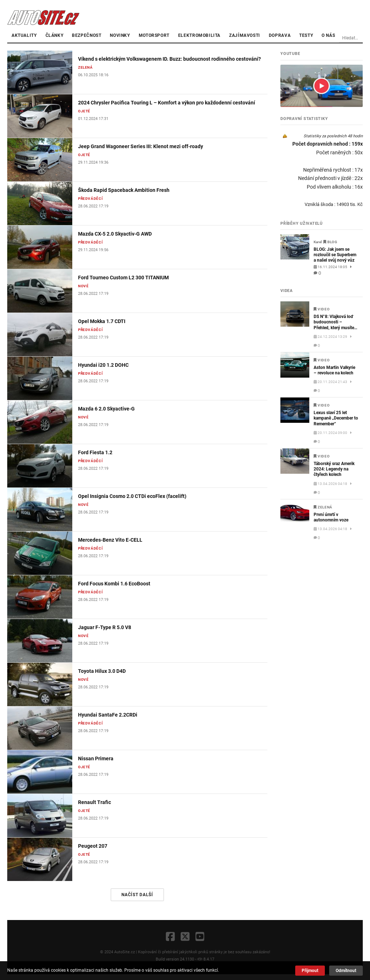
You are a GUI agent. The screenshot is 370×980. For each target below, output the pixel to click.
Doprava (280, 35)
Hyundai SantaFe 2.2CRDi (108, 715)
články (55, 35)
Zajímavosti (245, 35)
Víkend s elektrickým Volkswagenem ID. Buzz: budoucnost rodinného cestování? (169, 59)
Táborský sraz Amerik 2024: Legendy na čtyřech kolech (334, 469)
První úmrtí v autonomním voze (331, 517)
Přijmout (310, 971)
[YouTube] (200, 937)
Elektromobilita (199, 35)
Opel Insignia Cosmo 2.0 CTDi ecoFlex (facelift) (132, 496)
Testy (306, 35)
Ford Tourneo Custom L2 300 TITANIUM (123, 278)
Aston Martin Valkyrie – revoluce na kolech (334, 370)
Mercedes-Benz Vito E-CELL (110, 540)
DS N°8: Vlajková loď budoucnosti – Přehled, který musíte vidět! (334, 322)
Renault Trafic (94, 802)
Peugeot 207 (93, 846)
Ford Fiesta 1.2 (95, 452)
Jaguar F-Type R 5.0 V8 (105, 627)
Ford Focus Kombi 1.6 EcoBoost (114, 584)
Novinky (120, 35)
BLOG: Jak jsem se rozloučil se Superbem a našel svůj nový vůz (335, 255)
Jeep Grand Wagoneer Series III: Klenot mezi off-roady (141, 146)
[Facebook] (170, 937)
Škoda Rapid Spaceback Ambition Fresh (124, 190)
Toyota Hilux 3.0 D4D (102, 671)
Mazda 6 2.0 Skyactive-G (106, 409)
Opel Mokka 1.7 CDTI (102, 321)
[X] (185, 937)
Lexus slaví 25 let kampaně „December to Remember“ (336, 418)
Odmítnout (346, 971)
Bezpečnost (87, 35)
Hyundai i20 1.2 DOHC (103, 365)
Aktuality (24, 35)
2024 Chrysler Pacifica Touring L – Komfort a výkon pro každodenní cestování (167, 103)
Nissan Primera (96, 758)
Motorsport (154, 35)
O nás (328, 35)
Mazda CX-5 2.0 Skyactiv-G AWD (115, 234)
